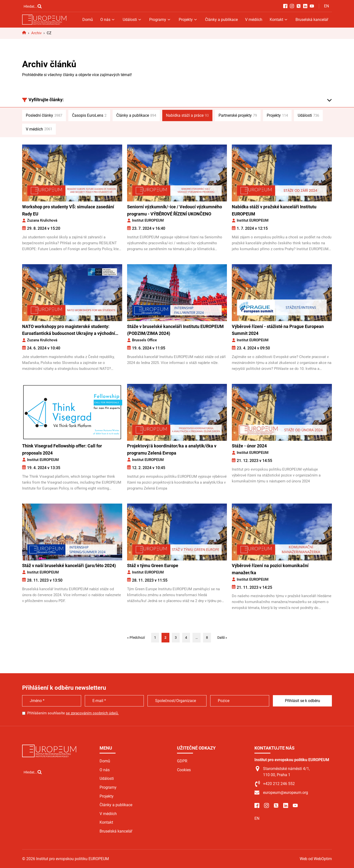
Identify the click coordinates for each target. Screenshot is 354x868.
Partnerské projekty (238, 115)
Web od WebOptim (316, 859)
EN (326, 6)
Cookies (184, 770)
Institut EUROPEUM (148, 220)
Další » (222, 638)
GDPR (182, 761)
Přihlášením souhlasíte (73, 713)
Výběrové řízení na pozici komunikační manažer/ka (270, 569)
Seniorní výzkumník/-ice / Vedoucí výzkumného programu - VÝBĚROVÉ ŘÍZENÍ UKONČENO (175, 210)
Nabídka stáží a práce (187, 115)
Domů (88, 20)
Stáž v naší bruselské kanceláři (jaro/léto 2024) (69, 565)
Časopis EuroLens (89, 115)
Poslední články (44, 115)
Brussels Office (144, 340)
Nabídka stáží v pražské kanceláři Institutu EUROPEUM (274, 210)
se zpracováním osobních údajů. (92, 713)
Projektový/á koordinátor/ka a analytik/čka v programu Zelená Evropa (172, 449)
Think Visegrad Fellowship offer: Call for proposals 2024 (62, 449)
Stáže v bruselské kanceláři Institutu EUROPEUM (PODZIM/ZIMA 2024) (175, 330)
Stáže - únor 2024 (249, 446)
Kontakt (279, 20)
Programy (160, 20)
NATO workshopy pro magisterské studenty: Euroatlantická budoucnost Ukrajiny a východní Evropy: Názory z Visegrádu (69, 331)
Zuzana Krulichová (42, 220)
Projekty (188, 20)
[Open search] (33, 6)
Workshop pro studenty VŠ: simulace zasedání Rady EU (68, 210)
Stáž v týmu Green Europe (153, 565)
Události (132, 20)
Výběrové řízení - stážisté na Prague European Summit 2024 (278, 330)
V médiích (254, 20)
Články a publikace (221, 20)
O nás (108, 20)
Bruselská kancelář (312, 20)
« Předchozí (136, 638)
